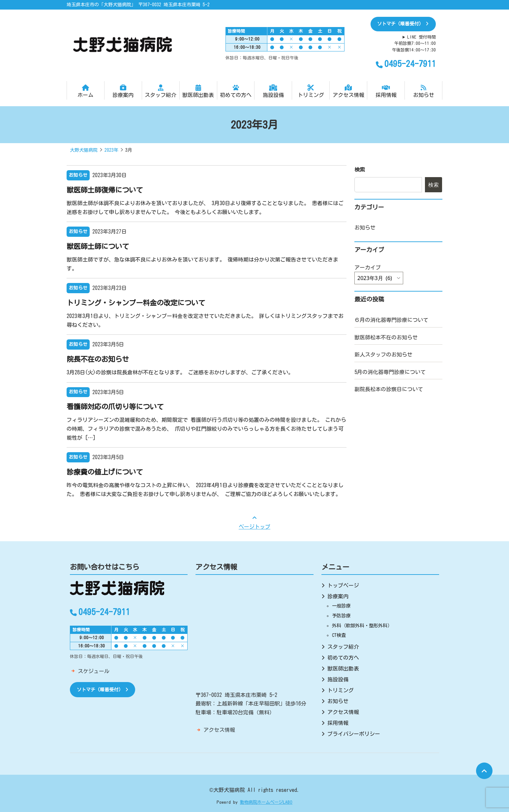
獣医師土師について (98, 246)
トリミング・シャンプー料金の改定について (136, 303)
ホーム (86, 91)
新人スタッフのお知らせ (383, 355)
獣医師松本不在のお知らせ (386, 337)
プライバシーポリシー (354, 734)
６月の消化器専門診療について (391, 320)
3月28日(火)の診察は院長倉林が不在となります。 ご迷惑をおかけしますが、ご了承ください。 (180, 372)
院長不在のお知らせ (98, 359)
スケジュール (94, 671)
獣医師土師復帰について (105, 190)
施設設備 (273, 91)
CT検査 (339, 635)
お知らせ (423, 91)
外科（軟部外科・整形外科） (362, 625)
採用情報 (386, 91)
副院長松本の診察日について (389, 389)
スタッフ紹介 (161, 91)
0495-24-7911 (406, 64)
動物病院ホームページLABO (266, 802)
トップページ (343, 585)
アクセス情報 (348, 91)
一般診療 (341, 606)
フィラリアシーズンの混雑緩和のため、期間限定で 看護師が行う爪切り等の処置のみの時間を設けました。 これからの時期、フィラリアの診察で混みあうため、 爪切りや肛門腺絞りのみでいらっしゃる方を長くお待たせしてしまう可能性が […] (206, 429)
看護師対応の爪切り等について (115, 407)
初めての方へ (236, 91)
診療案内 (123, 91)
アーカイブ (368, 267)
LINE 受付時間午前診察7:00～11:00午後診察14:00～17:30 (414, 44)
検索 (360, 170)
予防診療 (341, 616)
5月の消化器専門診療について (390, 372)
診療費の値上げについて (105, 472)
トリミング (311, 91)
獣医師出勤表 (198, 91)
